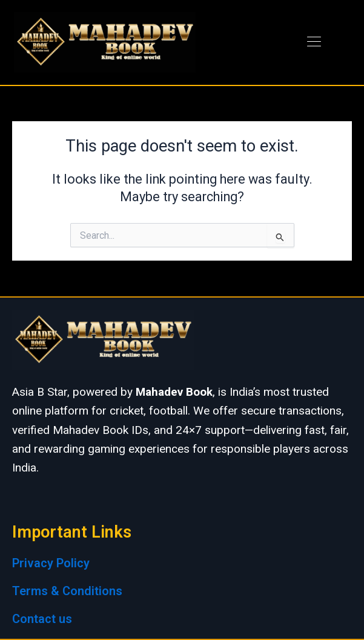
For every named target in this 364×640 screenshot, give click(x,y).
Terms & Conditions (67, 591)
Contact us (42, 619)
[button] (314, 42)
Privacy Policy (51, 563)
